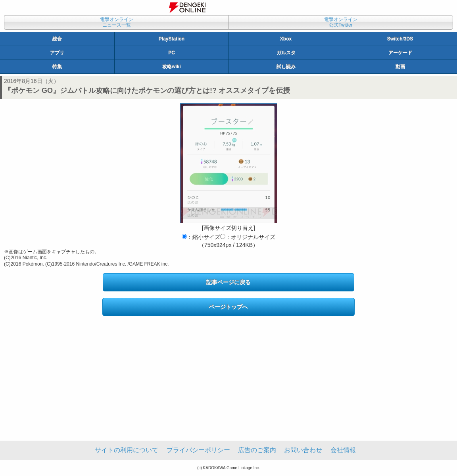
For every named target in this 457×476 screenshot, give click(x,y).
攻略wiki (172, 67)
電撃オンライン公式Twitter (341, 22)
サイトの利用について (127, 450)
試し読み (286, 67)
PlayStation (172, 39)
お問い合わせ (303, 450)
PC (172, 53)
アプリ (57, 53)
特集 (57, 67)
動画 (400, 67)
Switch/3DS (400, 39)
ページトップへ (228, 307)
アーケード (400, 53)
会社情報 (343, 450)
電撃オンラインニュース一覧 (117, 22)
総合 (57, 39)
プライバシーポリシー (198, 450)
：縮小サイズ (201, 237)
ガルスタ (286, 53)
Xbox (286, 39)
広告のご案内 (257, 450)
